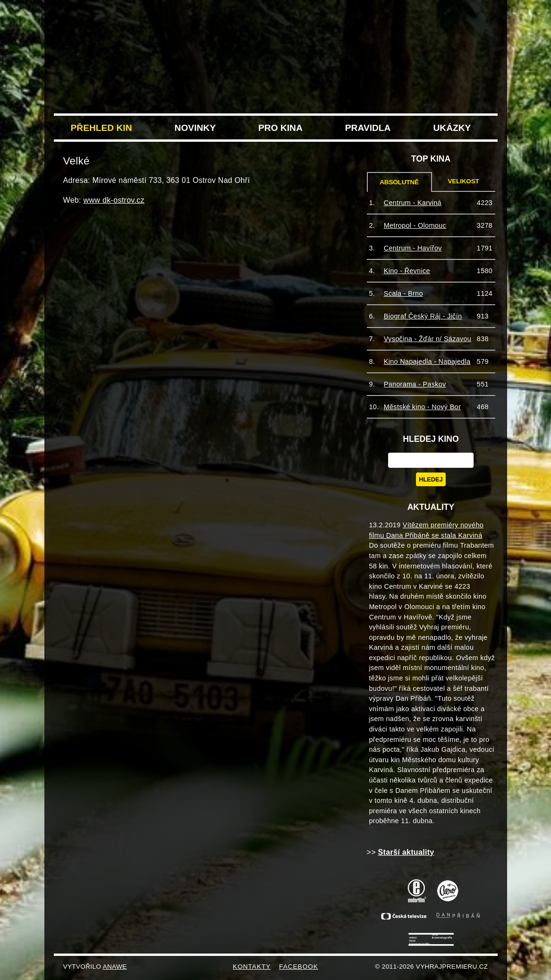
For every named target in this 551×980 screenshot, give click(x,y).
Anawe (115, 967)
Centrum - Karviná (413, 203)
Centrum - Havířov (413, 248)
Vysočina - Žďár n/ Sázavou (428, 339)
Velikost (463, 181)
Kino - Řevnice (407, 271)
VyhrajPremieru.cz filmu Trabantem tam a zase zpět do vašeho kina (276, 27)
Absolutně (399, 182)
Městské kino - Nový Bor (422, 407)
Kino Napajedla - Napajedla (427, 361)
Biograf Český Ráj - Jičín (423, 316)
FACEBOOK (299, 967)
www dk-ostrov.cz (114, 200)
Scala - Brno (403, 293)
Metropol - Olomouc (415, 225)
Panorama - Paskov (415, 384)
